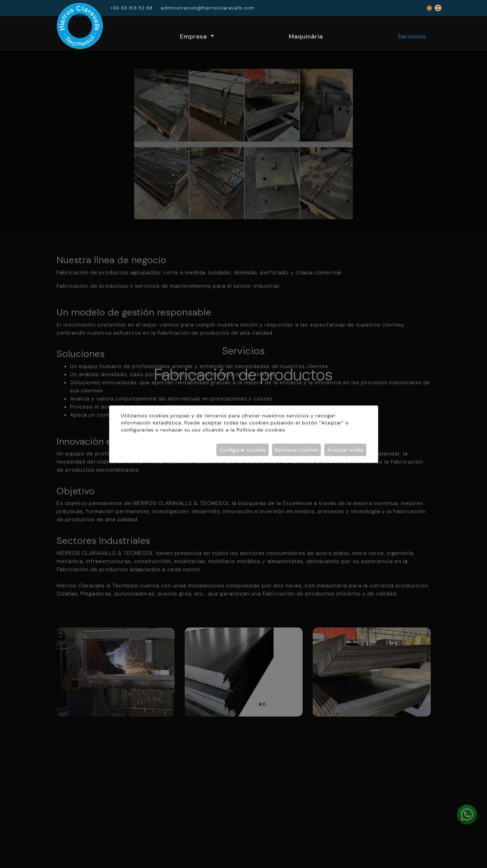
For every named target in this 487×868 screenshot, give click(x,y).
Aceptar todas (345, 450)
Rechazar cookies (296, 450)
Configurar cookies (242, 450)
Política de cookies (261, 430)
